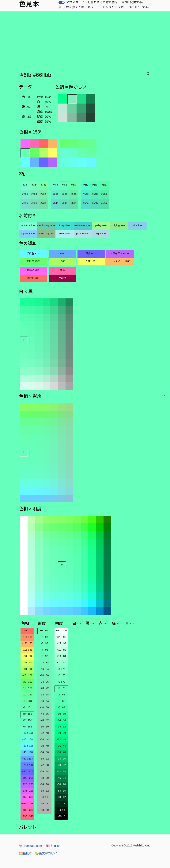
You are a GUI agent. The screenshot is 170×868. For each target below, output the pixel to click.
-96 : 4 (44, 803)
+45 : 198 (27, 752)
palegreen (101, 225)
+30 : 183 (27, 746)
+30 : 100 (62, 631)
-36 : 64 (44, 701)
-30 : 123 (27, 682)
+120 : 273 (27, 784)
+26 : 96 (61, 637)
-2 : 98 (44, 637)
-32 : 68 (44, 695)
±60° (62, 254)
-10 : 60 (61, 714)
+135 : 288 (27, 791)
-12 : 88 (44, 663)
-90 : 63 (27, 656)
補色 (62, 270)
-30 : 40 (61, 752)
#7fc (25, 185)
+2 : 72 (61, 682)
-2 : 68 (62, 695)
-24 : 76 (44, 682)
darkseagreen (46, 233)
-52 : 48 (44, 733)
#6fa (74, 185)
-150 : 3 (27, 631)
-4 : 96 (44, 650)
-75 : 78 (27, 663)
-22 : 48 (61, 739)
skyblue (137, 225)
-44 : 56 (44, 714)
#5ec (86, 194)
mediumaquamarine (46, 225)
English (53, 846)
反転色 (62, 278)
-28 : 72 (44, 688)
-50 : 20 (61, 784)
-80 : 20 (44, 778)
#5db (95, 203)
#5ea (104, 194)
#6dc (55, 203)
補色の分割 (33, 270)
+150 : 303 (27, 797)
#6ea (74, 194)
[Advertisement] (86, 40)
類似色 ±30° (33, 254)
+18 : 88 (61, 650)
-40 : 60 (44, 707)
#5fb (95, 185)
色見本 (25, 853)
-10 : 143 (27, 695)
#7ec (25, 194)
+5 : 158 (27, 727)
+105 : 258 (27, 778)
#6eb (65, 194)
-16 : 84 (44, 669)
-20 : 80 (44, 675)
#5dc (86, 203)
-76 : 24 (44, 771)
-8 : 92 (44, 656)
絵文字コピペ (46, 853)
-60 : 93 (27, 669)
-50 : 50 (44, 727)
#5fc (86, 185)
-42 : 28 (61, 771)
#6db (65, 203)
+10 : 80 (61, 663)
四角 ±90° (91, 254)
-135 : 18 (27, 637)
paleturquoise (64, 233)
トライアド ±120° (120, 254)
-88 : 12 (44, 791)
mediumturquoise (83, 225)
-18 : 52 (61, 727)
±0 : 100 (44, 631)
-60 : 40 (44, 746)
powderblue (83, 233)
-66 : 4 (62, 810)
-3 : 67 (62, 701)
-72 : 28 (44, 765)
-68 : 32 (44, 759)
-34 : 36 (61, 759)
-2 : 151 (27, 707)
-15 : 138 (27, 688)
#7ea (43, 194)
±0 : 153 (27, 714)
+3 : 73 (61, 675)
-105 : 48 (27, 650)
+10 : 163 (27, 733)
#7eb (34, 194)
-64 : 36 (44, 752)
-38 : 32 (61, 765)
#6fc (55, 185)
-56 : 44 (44, 739)
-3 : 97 (44, 643)
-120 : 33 (27, 643)
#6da (74, 203)
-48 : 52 (44, 720)
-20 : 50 (61, 733)
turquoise (64, 225)
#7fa (43, 185)
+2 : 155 (27, 720)
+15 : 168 (27, 739)
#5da (104, 203)
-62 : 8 (62, 803)
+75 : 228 (27, 765)
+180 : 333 (27, 810)
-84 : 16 (44, 784)
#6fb (65, 185)
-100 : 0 (44, 810)
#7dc (25, 203)
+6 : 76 (61, 669)
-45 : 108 (27, 675)
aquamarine (28, 225)
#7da (43, 203)
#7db (34, 203)
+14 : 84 (61, 656)
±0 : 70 (61, 688)
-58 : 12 (61, 797)
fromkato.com (30, 846)
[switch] (62, 2)
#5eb (95, 194)
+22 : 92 (61, 643)
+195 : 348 (27, 816)
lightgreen (119, 225)
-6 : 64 (62, 707)
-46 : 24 (61, 778)
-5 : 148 (27, 701)
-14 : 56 (61, 720)
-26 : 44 (61, 746)
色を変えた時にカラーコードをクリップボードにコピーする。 (109, 7)
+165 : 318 (27, 803)
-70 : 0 (62, 816)
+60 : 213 (27, 759)
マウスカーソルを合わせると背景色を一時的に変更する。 (106, 2)
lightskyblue (28, 233)
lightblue (101, 233)
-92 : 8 (44, 797)
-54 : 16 (61, 791)
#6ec (55, 194)
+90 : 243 (27, 771)
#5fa (104, 185)
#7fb (34, 185)
